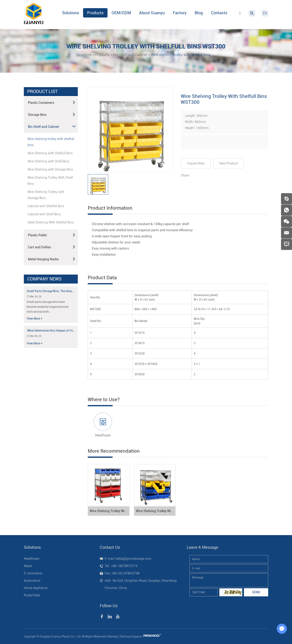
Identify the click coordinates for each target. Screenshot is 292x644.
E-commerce (33, 573)
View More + (35, 319)
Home (87, 55)
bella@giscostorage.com (133, 559)
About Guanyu (152, 13)
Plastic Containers (52, 102)
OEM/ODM (121, 13)
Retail (28, 566)
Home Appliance (36, 588)
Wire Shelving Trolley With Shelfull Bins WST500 (156, 511)
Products (95, 13)
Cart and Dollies (52, 247)
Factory (180, 13)
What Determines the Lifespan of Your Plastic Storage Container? (69, 331)
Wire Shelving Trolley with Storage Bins (46, 195)
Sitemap (113, 636)
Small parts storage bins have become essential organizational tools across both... (48, 307)
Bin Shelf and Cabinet (130, 55)
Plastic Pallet (52, 235)
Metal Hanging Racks (52, 259)
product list (42, 91)
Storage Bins (52, 114)
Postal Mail (32, 595)
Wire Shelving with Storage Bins (50, 169)
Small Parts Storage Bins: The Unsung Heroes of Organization (66, 291)
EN (265, 13)
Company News (44, 279)
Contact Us (110, 547)
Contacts (219, 13)
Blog (199, 13)
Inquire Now (196, 163)
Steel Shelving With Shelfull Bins (51, 222)
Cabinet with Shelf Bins (44, 214)
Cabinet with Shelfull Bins (46, 206)
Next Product (229, 163)
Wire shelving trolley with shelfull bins (181, 55)
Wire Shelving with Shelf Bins (48, 161)
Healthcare (103, 435)
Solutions (71, 13)
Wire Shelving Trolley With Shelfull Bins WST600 (110, 511)
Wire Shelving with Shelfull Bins (50, 153)
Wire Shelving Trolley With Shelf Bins (50, 181)
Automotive (32, 581)
